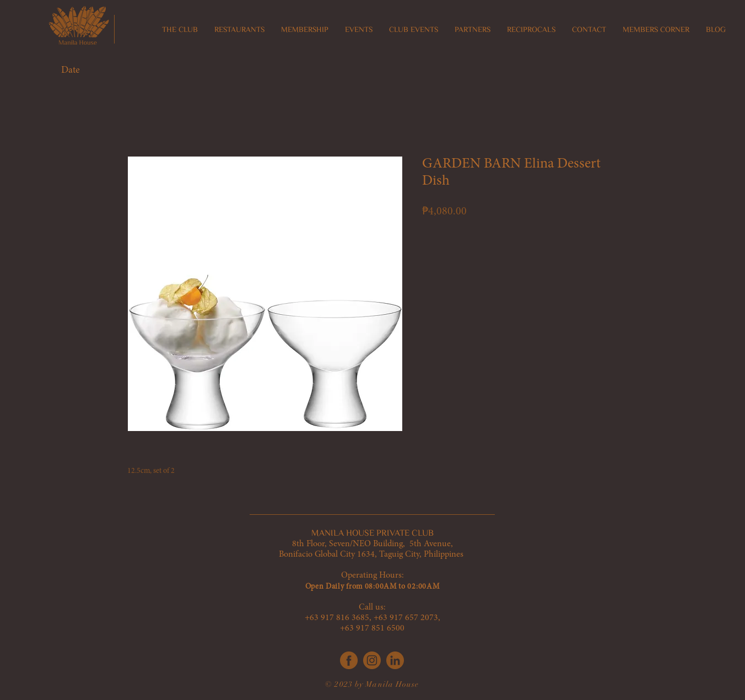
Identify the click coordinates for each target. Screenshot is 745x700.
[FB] (349, 660)
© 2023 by (345, 684)
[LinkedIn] (395, 660)
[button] (239, 30)
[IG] (372, 660)
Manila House (392, 684)
